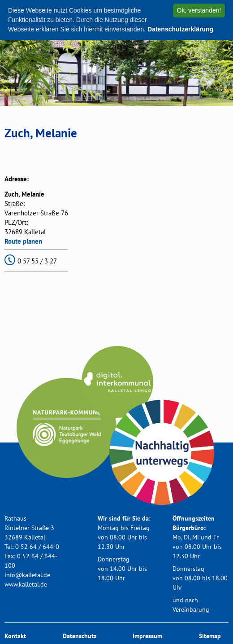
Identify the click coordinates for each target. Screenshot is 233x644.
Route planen (23, 241)
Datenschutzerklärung (180, 29)
